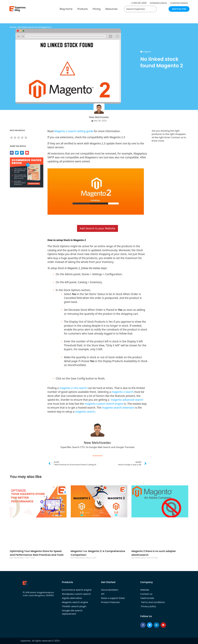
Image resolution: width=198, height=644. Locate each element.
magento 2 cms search (73, 388)
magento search (85, 412)
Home (13, 27)
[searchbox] (138, 9)
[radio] (11, 138)
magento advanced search (127, 400)
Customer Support (179, 3)
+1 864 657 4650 (139, 3)
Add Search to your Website (98, 228)
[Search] (153, 9)
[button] (151, 9)
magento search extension (118, 408)
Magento (147, 52)
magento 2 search (123, 392)
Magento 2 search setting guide (74, 131)
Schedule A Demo (158, 3)
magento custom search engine (104, 404)
